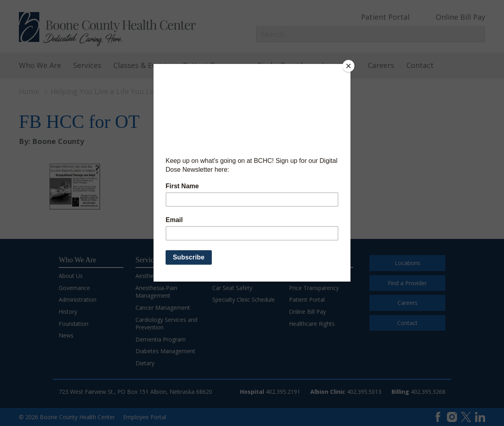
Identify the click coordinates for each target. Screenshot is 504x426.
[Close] (348, 66)
